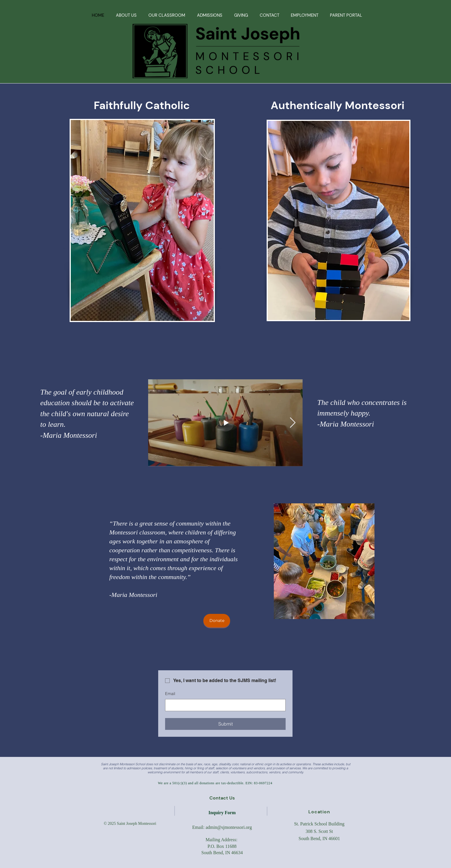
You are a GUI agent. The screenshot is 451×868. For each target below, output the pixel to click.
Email (170, 694)
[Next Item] (293, 423)
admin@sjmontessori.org (229, 827)
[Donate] (217, 621)
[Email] (224, 705)
